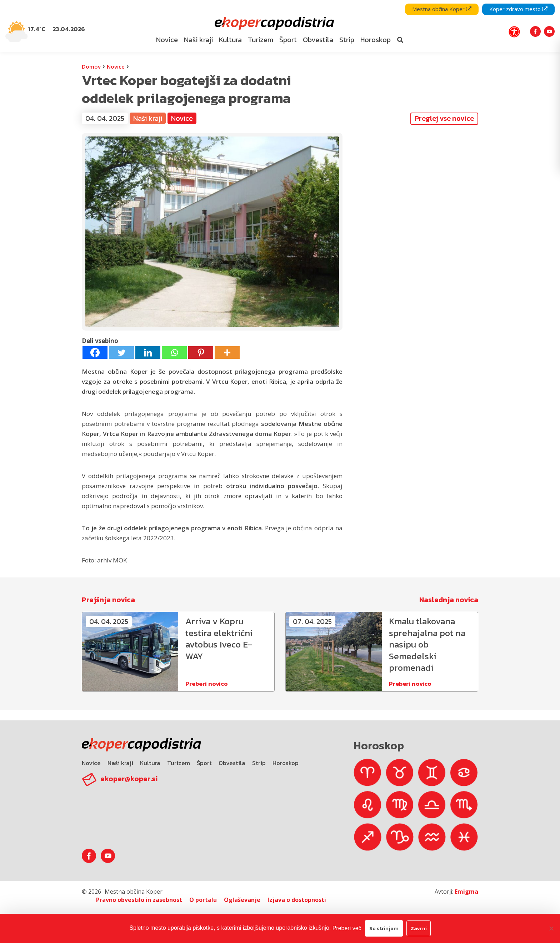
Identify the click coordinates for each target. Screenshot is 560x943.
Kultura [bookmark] (230, 40)
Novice (116, 66)
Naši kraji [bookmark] (198, 40)
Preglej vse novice (444, 118)
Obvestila (232, 763)
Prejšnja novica (108, 600)
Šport (204, 763)
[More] (227, 353)
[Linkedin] (148, 353)
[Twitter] (121, 353)
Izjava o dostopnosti (297, 900)
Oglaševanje (242, 900)
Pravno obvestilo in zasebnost (139, 900)
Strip (259, 763)
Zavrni (419, 928)
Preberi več (347, 928)
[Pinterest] (201, 353)
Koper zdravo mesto (518, 9)
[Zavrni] (551, 928)
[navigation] (280, 26)
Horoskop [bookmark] (376, 40)
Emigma (466, 892)
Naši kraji (148, 118)
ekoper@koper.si (129, 779)
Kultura (150, 763)
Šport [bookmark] (288, 40)
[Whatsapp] (174, 353)
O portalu (203, 900)
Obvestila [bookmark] (318, 40)
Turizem (179, 763)
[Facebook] (95, 353)
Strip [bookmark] (347, 40)
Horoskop (286, 763)
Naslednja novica (449, 600)
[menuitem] (167, 40)
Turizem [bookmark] (261, 40)
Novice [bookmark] (167, 40)
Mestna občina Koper (442, 9)
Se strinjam (384, 928)
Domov (91, 66)
